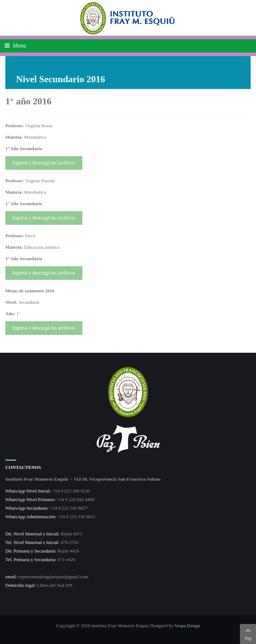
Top (248, 633)
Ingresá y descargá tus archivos (44, 163)
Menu (15, 46)
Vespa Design (187, 626)
